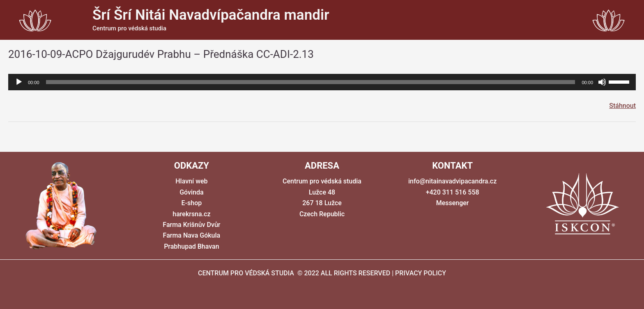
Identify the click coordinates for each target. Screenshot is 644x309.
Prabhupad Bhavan (191, 246)
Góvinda (191, 192)
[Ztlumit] (602, 82)
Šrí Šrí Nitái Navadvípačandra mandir (211, 15)
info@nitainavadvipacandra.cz (452, 181)
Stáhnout (622, 106)
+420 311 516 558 (453, 192)
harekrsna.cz (191, 214)
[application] (322, 82)
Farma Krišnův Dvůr (191, 225)
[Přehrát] (19, 82)
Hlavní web (191, 181)
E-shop (192, 203)
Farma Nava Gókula (192, 235)
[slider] (311, 82)
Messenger (453, 203)
